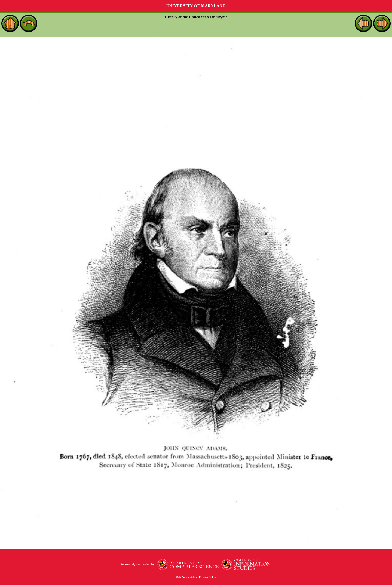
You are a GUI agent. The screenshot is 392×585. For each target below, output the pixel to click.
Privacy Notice (208, 577)
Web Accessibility (186, 577)
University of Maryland (196, 6)
